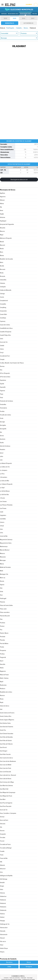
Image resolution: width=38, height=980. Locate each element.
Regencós (3, 671)
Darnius (2, 366)
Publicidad (23, 978)
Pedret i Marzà (4, 633)
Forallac (2, 411)
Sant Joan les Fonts (6, 768)
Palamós (2, 602)
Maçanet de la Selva (6, 543)
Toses (2, 855)
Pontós (2, 647)
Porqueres (3, 650)
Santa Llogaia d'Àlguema (7, 720)
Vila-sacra (3, 941)
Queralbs (3, 664)
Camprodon (3, 311)
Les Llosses (3, 501)
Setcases (3, 824)
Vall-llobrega (4, 879)
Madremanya (4, 546)
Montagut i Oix (4, 574)
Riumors (2, 695)
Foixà (1, 398)
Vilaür (2, 945)
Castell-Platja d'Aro (5, 335)
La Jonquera (4, 470)
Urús (1, 872)
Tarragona (29, 967)
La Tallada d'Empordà (6, 484)
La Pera (2, 474)
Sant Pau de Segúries (6, 803)
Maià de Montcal (5, 550)
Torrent (2, 841)
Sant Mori (3, 799)
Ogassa (2, 585)
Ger (1, 432)
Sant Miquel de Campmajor (8, 792)
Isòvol (2, 453)
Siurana (2, 831)
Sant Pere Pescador (6, 806)
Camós (2, 297)
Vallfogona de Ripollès (6, 876)
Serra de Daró (4, 820)
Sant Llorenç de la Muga (7, 782)
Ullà (1, 862)
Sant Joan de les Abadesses (8, 761)
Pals (1, 619)
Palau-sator (3, 609)
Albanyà (2, 200)
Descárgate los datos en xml (19, 180)
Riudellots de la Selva (6, 692)
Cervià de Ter (4, 342)
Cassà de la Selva (5, 325)
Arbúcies (3, 217)
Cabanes (2, 283)
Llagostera (3, 515)
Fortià (2, 418)
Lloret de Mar (4, 536)
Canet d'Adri (3, 314)
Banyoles (3, 228)
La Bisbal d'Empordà (6, 463)
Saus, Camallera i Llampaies (8, 813)
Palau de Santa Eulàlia (6, 605)
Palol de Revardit (5, 616)
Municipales (10, 23)
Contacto (6, 978)
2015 (14, 18)
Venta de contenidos (15, 978)
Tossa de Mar (4, 858)
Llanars (2, 522)
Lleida (9, 967)
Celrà (2, 339)
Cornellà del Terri (5, 356)
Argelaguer (3, 221)
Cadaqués (3, 287)
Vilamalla (3, 931)
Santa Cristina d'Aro (6, 716)
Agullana (2, 193)
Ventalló (2, 883)
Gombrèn (3, 439)
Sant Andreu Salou (5, 723)
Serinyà (2, 817)
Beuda (2, 249)
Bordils (2, 266)
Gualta (2, 443)
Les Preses (3, 508)
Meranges (3, 560)
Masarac (2, 553)
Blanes (2, 255)
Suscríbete (29, 5)
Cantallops (3, 318)
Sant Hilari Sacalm (5, 754)
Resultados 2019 (25, 14)
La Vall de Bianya (5, 491)
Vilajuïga (2, 921)
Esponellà (3, 387)
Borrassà (3, 269)
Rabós (2, 668)
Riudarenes (3, 685)
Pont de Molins (4, 644)
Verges (2, 886)
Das (1, 370)
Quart (2, 661)
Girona (2, 436)
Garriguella (3, 429)
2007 (33, 18)
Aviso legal (30, 978)
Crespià (2, 359)
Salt (1, 709)
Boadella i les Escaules (6, 259)
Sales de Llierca (5, 706)
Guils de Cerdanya (5, 446)
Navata (2, 581)
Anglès (2, 214)
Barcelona (9, 962)
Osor (1, 595)
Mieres (2, 564)
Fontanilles (3, 404)
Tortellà (2, 851)
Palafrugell (3, 598)
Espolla (2, 384)
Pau (1, 630)
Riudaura (3, 689)
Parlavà (2, 626)
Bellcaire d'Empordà (6, 238)
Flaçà (2, 394)
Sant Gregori (4, 751)
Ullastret (2, 865)
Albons (2, 204)
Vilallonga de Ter (5, 924)
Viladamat (3, 903)
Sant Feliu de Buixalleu (6, 737)
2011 (24, 18)
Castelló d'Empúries (6, 332)
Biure (2, 252)
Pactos (35, 14)
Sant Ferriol (3, 747)
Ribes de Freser (4, 675)
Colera (2, 349)
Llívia (1, 533)
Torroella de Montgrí (6, 848)
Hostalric (3, 449)
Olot (1, 588)
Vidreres (2, 893)
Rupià (2, 702)
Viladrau (2, 914)
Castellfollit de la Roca (6, 328)
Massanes (3, 557)
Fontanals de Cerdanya (6, 401)
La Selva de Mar (5, 481)
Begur (2, 235)
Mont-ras (3, 578)
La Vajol (2, 488)
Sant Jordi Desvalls (5, 772)
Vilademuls (3, 910)
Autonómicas (28, 23)
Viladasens (3, 907)
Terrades (3, 838)
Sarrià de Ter (4, 810)
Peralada (3, 637)
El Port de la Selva (5, 377)
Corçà (2, 352)
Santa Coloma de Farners (7, 713)
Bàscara (2, 231)
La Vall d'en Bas (4, 495)
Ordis (2, 592)
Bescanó (2, 245)
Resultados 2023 (13, 14)
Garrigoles (3, 425)
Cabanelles (3, 280)
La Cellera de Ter (5, 467)
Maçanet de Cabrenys (6, 540)
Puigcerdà (3, 657)
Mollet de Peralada (5, 567)
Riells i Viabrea (4, 678)
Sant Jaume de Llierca (6, 758)
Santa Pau (3, 730)
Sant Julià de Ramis (6, 779)
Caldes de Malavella (6, 290)
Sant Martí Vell (4, 789)
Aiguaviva (3, 197)
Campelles (3, 304)
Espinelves (3, 380)
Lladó (2, 512)
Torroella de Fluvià (5, 844)
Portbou (2, 654)
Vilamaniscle (4, 935)
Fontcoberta (3, 408)
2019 (5, 18)
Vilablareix (3, 900)
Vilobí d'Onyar (4, 948)
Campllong (3, 307)
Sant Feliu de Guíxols (6, 741)
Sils (1, 827)
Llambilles (3, 519)
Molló (2, 571)
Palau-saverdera (5, 612)
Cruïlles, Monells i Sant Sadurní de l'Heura (12, 363)
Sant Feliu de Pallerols (6, 744)
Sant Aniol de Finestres (7, 727)
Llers (1, 529)
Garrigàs (2, 422)
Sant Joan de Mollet (6, 765)
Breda (2, 273)
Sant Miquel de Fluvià (6, 796)
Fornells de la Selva (5, 415)
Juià (1, 460)
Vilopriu (2, 952)
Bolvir (2, 262)
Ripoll (2, 682)
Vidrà (2, 889)
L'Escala (2, 498)
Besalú (2, 242)
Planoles (2, 640)
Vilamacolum (4, 928)
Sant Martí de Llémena (6, 786)
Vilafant (2, 917)
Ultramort (3, 869)
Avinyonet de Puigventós (7, 224)
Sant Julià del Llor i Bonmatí (8, 775)
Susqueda (3, 834)
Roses (2, 699)
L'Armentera (4, 477)
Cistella (2, 346)
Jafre (2, 456)
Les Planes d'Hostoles (6, 505)
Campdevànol (4, 301)
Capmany (3, 321)
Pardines (3, 623)
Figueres (2, 391)
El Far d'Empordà (5, 373)
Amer (2, 210)
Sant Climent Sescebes (7, 734)
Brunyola (3, 276)
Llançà (2, 526)
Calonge (2, 294)
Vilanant (2, 938)
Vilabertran (3, 896)
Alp (1, 207)
